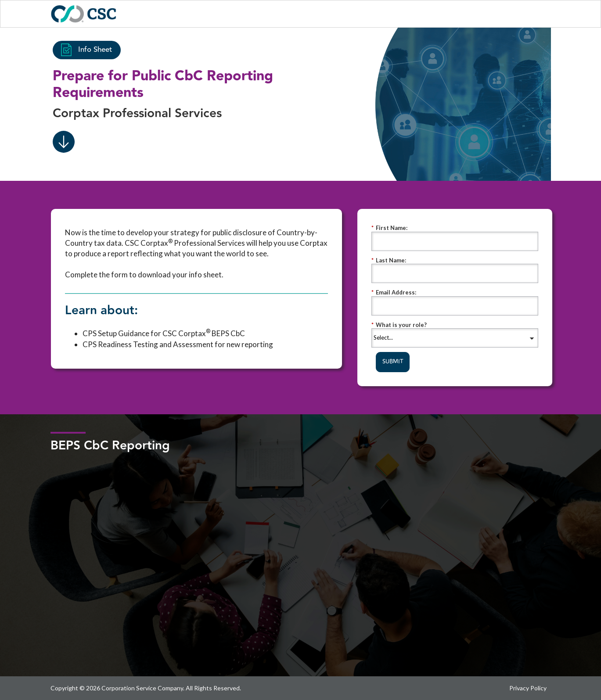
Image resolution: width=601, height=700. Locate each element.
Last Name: (389, 260)
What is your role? (399, 325)
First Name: (389, 228)
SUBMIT (393, 362)
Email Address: (394, 293)
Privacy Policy (528, 688)
